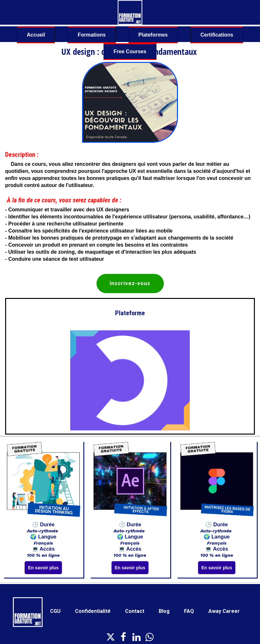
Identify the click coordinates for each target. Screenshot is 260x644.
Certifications (217, 35)
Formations (92, 35)
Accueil (36, 35)
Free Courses (130, 51)
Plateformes (153, 35)
